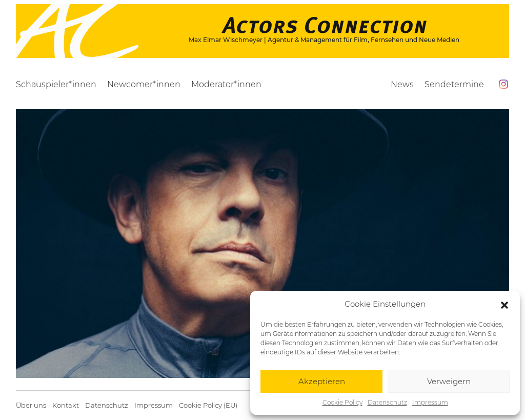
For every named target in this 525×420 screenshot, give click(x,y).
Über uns (31, 405)
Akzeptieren (322, 381)
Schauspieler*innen (56, 84)
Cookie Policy (342, 402)
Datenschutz (387, 402)
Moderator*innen (226, 84)
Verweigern (449, 381)
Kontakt (66, 405)
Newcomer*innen (144, 84)
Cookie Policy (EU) (208, 405)
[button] (504, 304)
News (402, 84)
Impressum (430, 402)
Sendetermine (454, 84)
